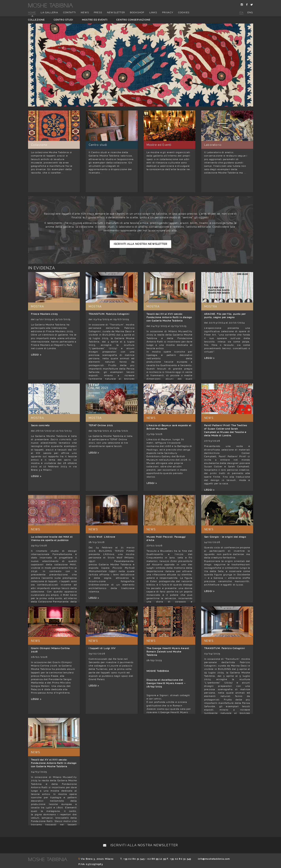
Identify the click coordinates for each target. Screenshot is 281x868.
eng (250, 12)
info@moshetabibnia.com (214, 859)
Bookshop (137, 12)
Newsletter (116, 12)
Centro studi (63, 20)
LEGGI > (36, 355)
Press (98, 12)
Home (32, 12)
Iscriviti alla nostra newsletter (140, 244)
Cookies (184, 12)
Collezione (36, 20)
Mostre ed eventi (95, 20)
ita (241, 12)
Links (153, 12)
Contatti (70, 12)
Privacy (168, 12)
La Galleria (49, 12)
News (85, 12)
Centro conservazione (133, 20)
